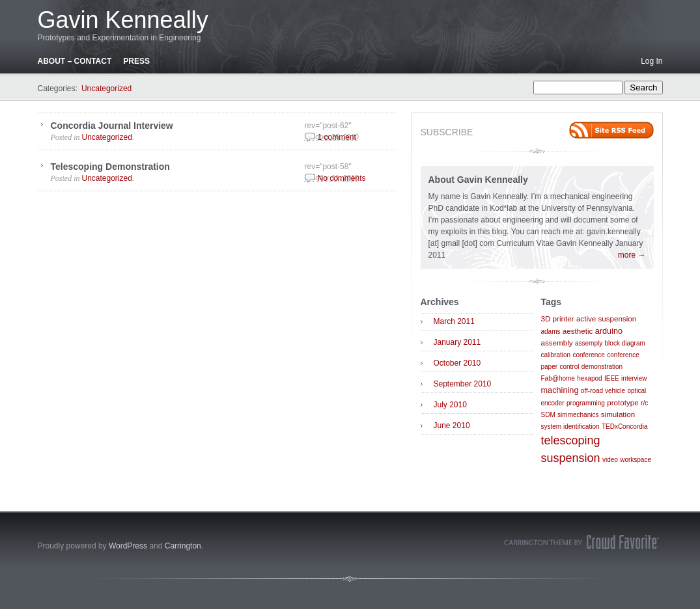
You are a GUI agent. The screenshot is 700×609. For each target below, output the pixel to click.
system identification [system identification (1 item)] (570, 426)
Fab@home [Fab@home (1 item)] (558, 378)
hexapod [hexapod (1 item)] (589, 378)
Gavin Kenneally (123, 20)
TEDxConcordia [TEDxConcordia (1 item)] (625, 426)
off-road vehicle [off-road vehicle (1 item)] (603, 391)
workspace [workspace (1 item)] (636, 460)
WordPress (128, 546)
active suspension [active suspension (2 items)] (606, 318)
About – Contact (75, 61)
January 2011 (457, 342)
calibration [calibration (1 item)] (556, 355)
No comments (342, 178)
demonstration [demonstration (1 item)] (602, 367)
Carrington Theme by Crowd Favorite (581, 542)
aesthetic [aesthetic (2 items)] (578, 331)
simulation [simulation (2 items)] (618, 414)
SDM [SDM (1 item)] (548, 415)
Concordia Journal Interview (112, 126)
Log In (651, 61)
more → (632, 255)
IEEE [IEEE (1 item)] (612, 378)
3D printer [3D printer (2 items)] (558, 318)
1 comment (337, 137)
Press (136, 61)
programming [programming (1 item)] (586, 403)
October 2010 (457, 363)
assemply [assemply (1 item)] (589, 343)
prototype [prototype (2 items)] (623, 402)
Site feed (611, 130)
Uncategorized (106, 88)
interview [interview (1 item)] (634, 378)
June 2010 (452, 426)
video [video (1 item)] (610, 460)
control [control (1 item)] (569, 367)
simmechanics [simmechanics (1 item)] (578, 415)
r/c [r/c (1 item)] (644, 403)
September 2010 (463, 384)
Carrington (183, 546)
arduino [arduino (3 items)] (609, 331)
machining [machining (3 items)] (560, 390)
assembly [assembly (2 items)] (557, 343)
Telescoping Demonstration (110, 167)
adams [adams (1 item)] (551, 332)
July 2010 (450, 405)
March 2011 (454, 321)
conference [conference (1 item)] (588, 355)
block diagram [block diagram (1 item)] (625, 343)
